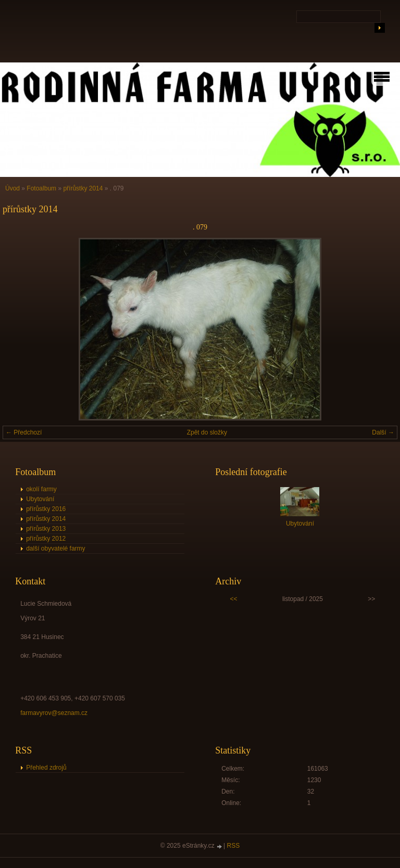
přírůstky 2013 (46, 529)
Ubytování (40, 499)
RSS (234, 846)
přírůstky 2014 (83, 188)
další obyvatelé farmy (55, 548)
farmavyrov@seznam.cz (54, 713)
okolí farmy (41, 489)
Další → (383, 432)
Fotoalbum (41, 188)
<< (234, 599)
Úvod (12, 188)
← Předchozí (24, 432)
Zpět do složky (207, 432)
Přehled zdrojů (46, 768)
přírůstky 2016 (46, 509)
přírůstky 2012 (46, 539)
